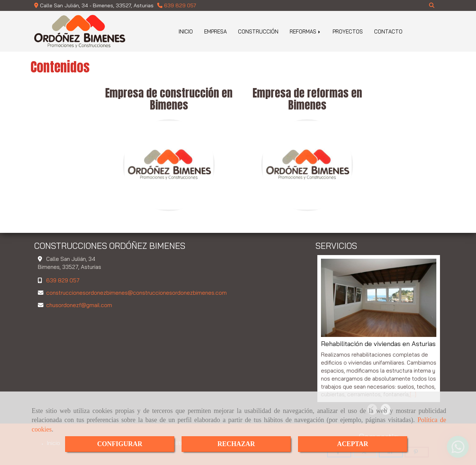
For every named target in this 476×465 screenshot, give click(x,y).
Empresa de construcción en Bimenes (169, 99)
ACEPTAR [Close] (353, 444)
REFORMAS (306, 31)
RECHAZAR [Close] (236, 444)
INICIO (186, 31)
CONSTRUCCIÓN (258, 31)
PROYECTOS (348, 31)
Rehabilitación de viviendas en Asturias (378, 344)
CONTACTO (388, 31)
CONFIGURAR (120, 444)
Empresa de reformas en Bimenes (307, 99)
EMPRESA (215, 31)
